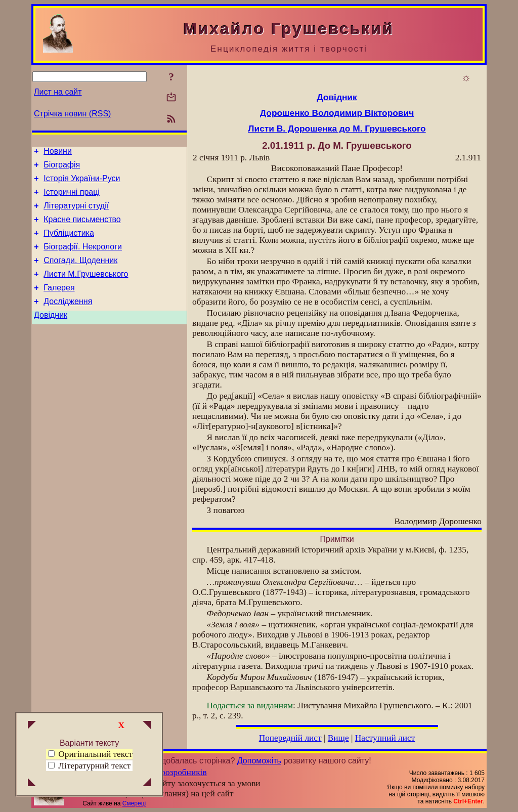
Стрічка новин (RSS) (72, 114)
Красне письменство (82, 228)
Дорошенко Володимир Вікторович (337, 113)
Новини (58, 153)
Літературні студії (76, 213)
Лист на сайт (58, 92)
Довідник (51, 335)
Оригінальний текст (90, 754)
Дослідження (68, 319)
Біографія (62, 168)
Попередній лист (290, 738)
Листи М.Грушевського (86, 289)
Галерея (59, 304)
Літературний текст (94, 766)
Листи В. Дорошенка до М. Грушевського (337, 129)
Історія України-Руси (82, 183)
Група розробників (172, 772)
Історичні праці (72, 198)
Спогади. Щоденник (80, 274)
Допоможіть (259, 761)
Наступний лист (385, 738)
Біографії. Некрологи (83, 259)
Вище (338, 738)
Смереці (134, 803)
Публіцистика (69, 244)
